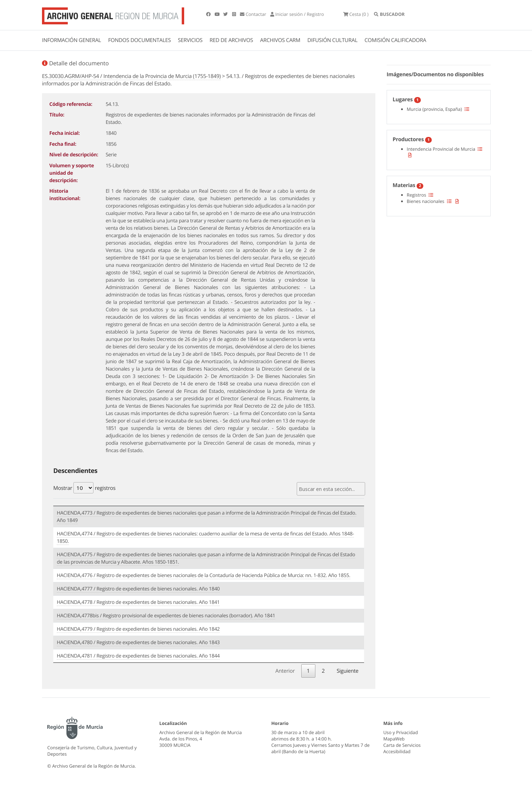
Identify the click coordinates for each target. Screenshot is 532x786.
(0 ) (357, 14)
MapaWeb (394, 738)
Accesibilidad (397, 751)
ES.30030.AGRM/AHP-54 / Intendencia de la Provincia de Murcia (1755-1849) (131, 76)
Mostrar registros (84, 488)
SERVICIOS (190, 40)
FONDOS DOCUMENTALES (139, 40)
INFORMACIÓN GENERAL (71, 40)
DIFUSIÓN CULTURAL (332, 40)
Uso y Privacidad (401, 732)
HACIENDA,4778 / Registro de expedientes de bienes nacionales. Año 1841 (138, 602)
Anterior (285, 671)
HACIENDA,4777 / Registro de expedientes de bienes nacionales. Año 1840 (138, 589)
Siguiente (347, 671)
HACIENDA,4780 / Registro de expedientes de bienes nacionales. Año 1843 (138, 643)
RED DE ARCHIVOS (231, 40)
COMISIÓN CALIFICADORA (395, 40)
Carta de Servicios (402, 745)
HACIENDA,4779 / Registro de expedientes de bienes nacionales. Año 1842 (138, 629)
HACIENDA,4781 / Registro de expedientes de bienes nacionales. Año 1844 (138, 656)
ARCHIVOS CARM (280, 40)
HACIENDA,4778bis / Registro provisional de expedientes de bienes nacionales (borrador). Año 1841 (166, 616)
